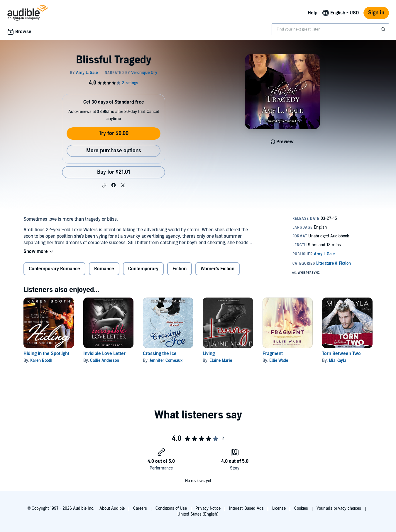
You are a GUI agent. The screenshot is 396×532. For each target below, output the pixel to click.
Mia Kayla (337, 360)
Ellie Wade (279, 360)
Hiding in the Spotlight (46, 354)
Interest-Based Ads (246, 508)
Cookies (301, 508)
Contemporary (143, 269)
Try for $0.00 (114, 133)
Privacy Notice (208, 508)
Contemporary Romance (54, 269)
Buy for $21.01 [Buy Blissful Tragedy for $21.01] (114, 172)
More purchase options (114, 151)
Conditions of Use (171, 508)
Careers (140, 508)
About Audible (112, 508)
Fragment (273, 354)
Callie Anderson (105, 360)
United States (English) (198, 514)
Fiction (180, 269)
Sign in (376, 13)
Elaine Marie (221, 360)
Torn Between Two (341, 354)
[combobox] (330, 29)
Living (209, 354)
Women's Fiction (218, 269)
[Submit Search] (384, 29)
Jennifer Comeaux (166, 360)
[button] (104, 185)
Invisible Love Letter (104, 354)
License (279, 508)
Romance (104, 269)
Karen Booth (41, 360)
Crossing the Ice (160, 354)
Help (313, 13)
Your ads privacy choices (339, 508)
